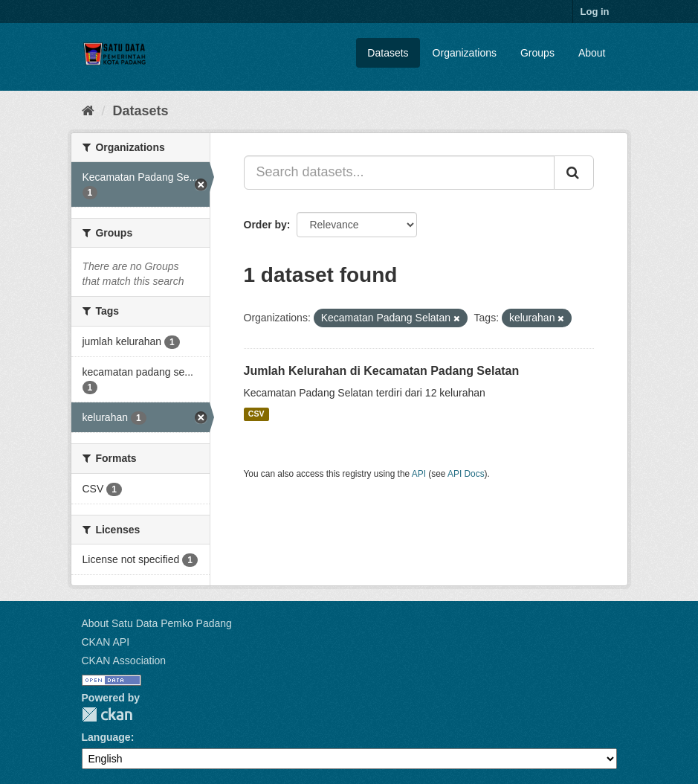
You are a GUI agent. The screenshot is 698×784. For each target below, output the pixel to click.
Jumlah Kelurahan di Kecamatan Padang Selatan (382, 371)
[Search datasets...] (399, 173)
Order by (265, 225)
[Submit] (574, 173)
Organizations (465, 53)
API (419, 474)
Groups (537, 53)
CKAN (107, 714)
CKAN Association (124, 661)
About (592, 53)
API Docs (466, 474)
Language (106, 737)
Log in (595, 12)
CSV (256, 414)
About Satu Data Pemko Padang (157, 623)
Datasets (388, 53)
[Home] (88, 111)
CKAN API (106, 642)
